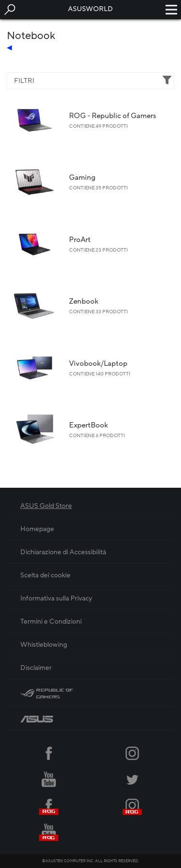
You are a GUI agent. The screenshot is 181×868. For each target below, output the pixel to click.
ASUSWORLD (90, 9)
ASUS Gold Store (46, 506)
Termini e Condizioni (51, 621)
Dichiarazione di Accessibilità (63, 552)
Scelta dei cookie (45, 575)
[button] (10, 10)
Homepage (37, 529)
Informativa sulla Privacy (56, 598)
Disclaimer (36, 668)
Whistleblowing (44, 645)
